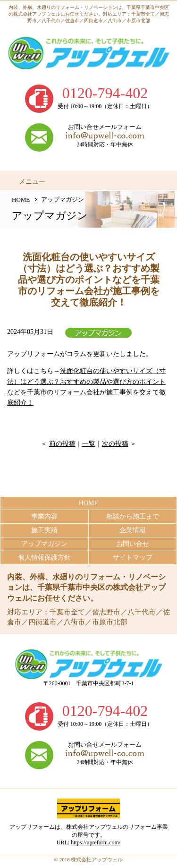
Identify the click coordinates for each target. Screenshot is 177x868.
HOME (21, 200)
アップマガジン (44, 544)
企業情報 (133, 530)
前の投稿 (62, 444)
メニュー (32, 182)
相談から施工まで (133, 516)
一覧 (89, 444)
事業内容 (44, 516)
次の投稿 (115, 444)
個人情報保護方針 (44, 557)
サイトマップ (133, 557)
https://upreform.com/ (96, 842)
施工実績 (44, 530)
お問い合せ (133, 544)
